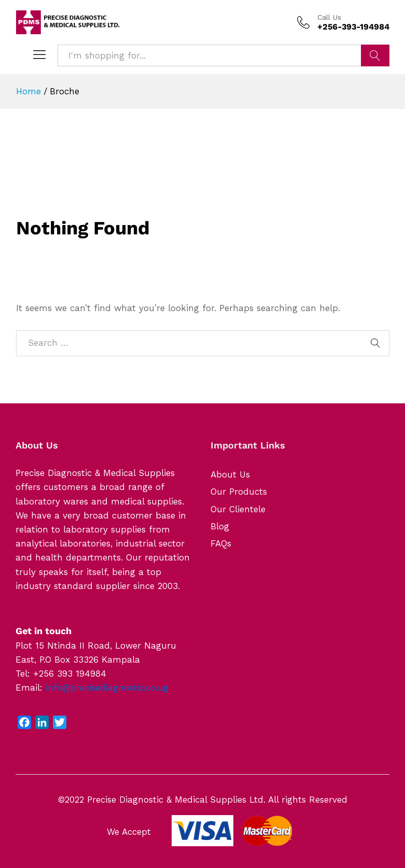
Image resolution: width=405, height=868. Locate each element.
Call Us (329, 17)
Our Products (239, 492)
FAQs (221, 543)
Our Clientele (238, 509)
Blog (220, 526)
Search (375, 55)
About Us (230, 474)
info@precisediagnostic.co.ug (107, 688)
